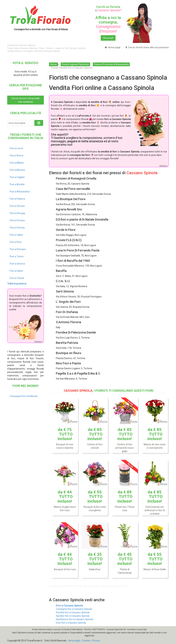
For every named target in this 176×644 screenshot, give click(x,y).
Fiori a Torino (17, 256)
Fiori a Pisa (16, 242)
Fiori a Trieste (17, 278)
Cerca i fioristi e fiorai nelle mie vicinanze (25, 100)
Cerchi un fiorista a (108, 8)
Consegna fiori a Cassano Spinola (74, 609)
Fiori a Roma (16, 156)
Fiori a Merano (17, 170)
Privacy (96, 641)
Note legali (74, 641)
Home (53, 64)
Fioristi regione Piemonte (75, 64)
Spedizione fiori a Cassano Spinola (75, 619)
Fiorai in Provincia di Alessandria (111, 64)
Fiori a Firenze (17, 228)
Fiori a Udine (16, 235)
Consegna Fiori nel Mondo (24, 396)
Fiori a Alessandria (20, 192)
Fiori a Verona (17, 206)
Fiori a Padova (17, 199)
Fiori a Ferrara (17, 220)
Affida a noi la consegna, (108, 24)
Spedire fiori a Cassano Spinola (73, 616)
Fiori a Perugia (17, 213)
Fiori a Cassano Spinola (69, 606)
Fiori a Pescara (18, 249)
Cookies (86, 641)
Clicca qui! (108, 38)
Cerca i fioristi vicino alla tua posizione (147, 47)
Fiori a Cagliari (17, 177)
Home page (113, 47)
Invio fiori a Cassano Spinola (71, 623)
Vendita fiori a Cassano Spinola (73, 612)
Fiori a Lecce (16, 148)
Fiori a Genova (17, 264)
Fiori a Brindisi (17, 184)
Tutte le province (17, 284)
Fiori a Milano (17, 163)
